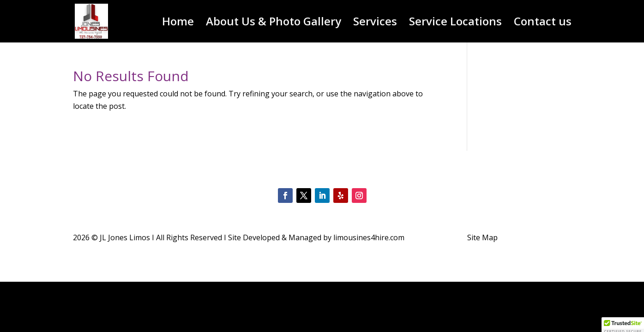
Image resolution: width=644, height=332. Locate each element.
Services (375, 23)
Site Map (482, 237)
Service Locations (455, 23)
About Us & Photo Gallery (274, 23)
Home (178, 23)
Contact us (543, 23)
